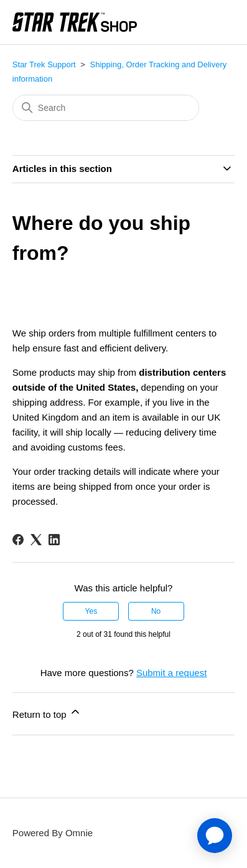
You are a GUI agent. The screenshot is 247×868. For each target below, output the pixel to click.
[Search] (106, 108)
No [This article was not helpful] (156, 611)
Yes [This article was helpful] (91, 611)
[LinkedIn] (54, 540)
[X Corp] (36, 540)
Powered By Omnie (53, 833)
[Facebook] (18, 540)
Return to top (47, 713)
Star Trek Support (44, 64)
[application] (215, 836)
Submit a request (171, 673)
